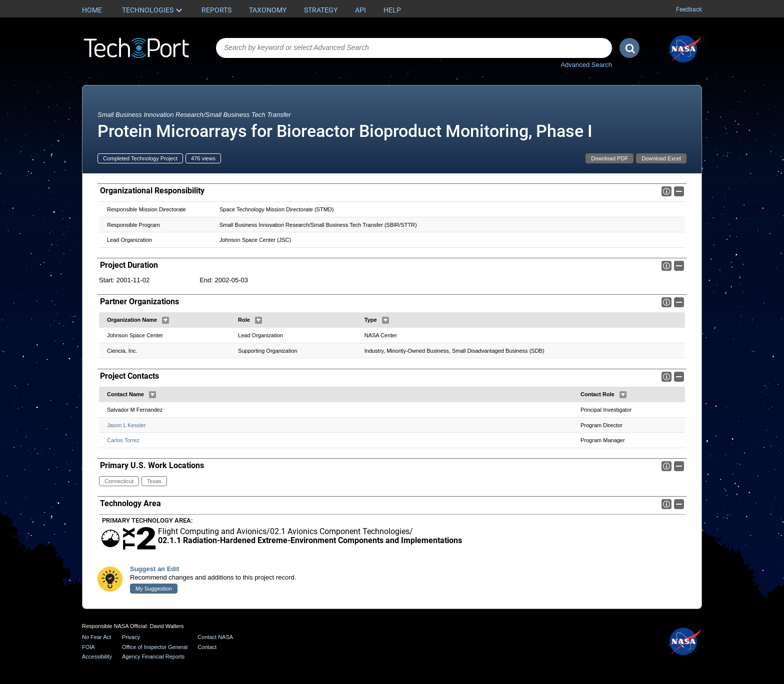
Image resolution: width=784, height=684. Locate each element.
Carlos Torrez (123, 440)
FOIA (88, 647)
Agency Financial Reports (153, 657)
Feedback (689, 9)
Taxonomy (268, 10)
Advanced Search (586, 65)
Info (666, 191)
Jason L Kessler (126, 425)
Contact (207, 647)
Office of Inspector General (155, 647)
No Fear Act (96, 637)
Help (392, 10)
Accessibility (97, 657)
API (360, 10)
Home (92, 10)
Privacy (131, 637)
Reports (216, 10)
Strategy (321, 10)
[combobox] (414, 48)
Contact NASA (215, 637)
